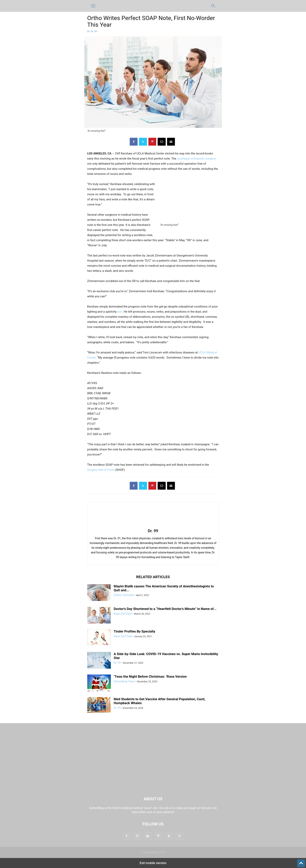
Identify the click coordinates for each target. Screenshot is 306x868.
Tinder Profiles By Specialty (135, 631)
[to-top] (301, 862)
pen (120, 312)
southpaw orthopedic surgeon (197, 159)
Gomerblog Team (124, 681)
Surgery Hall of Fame (101, 470)
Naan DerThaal (123, 614)
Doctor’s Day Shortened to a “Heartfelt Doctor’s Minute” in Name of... (165, 609)
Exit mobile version (153, 863)
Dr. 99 (94, 31)
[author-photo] (153, 525)
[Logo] (153, 787)
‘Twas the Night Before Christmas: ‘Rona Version (150, 676)
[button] (93, 6)
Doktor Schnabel (124, 595)
